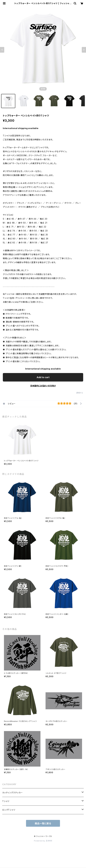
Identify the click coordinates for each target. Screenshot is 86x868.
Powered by (43, 841)
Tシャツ (6, 801)
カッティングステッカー (13, 793)
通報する (80, 393)
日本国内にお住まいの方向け (43, 386)
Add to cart (43, 377)
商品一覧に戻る (43, 823)
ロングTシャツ (9, 810)
